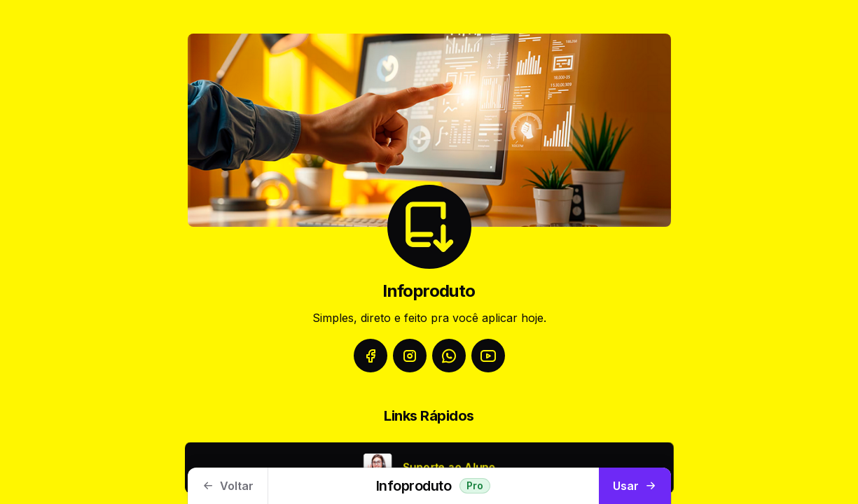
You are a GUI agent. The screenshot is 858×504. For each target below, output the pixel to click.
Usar (635, 486)
